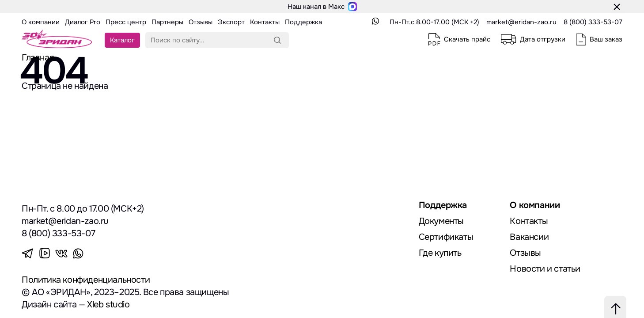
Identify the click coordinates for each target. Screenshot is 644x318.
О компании (535, 205)
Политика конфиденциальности (86, 280)
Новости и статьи (545, 269)
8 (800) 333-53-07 (593, 22)
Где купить (440, 253)
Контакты (529, 221)
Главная (38, 58)
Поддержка (443, 205)
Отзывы (525, 253)
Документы (441, 221)
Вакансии (529, 237)
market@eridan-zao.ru (521, 22)
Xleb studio (108, 305)
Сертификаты (446, 237)
